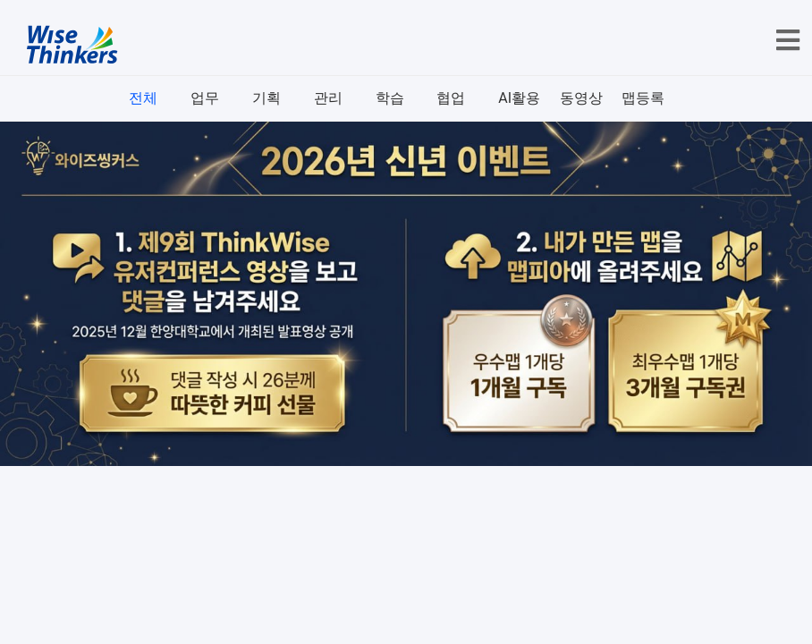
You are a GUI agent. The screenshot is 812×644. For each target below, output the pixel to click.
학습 (390, 98)
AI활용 (519, 98)
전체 (143, 98)
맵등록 (643, 98)
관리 (328, 98)
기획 (266, 98)
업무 (205, 98)
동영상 (581, 98)
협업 (451, 98)
